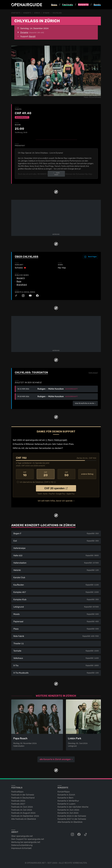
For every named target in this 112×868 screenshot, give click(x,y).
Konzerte (27, 13)
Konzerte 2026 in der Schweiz (72, 816)
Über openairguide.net (22, 836)
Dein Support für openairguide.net (28, 839)
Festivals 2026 (18, 801)
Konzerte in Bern (65, 798)
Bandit (32, 36)
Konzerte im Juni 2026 (68, 810)
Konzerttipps (64, 792)
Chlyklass (57, 13)
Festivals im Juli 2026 (22, 810)
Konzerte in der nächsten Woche (73, 807)
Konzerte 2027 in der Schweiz (72, 819)
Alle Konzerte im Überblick (70, 822)
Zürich (37, 13)
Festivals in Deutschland (23, 798)
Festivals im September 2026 (25, 816)
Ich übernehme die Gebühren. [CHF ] (37, 482)
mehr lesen (56, 174)
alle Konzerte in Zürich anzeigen (55, 759)
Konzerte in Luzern (67, 804)
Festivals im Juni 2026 (22, 807)
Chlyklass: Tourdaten (31, 372)
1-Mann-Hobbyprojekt (56, 440)
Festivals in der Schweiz (23, 795)
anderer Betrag (87, 474)
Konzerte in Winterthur (68, 801)
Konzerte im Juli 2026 (68, 813)
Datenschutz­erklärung (22, 845)
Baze (19, 281)
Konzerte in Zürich (66, 795)
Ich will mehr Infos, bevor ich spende (55, 501)
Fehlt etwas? (93, 373)
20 (46, 474)
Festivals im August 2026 (23, 813)
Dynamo (46, 13)
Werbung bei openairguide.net (26, 842)
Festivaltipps (17, 792)
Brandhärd (22, 285)
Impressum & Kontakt (21, 848)
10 (25, 474)
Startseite (16, 13)
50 (67, 474)
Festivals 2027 (18, 804)
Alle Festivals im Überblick (24, 819)
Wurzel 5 (21, 278)
